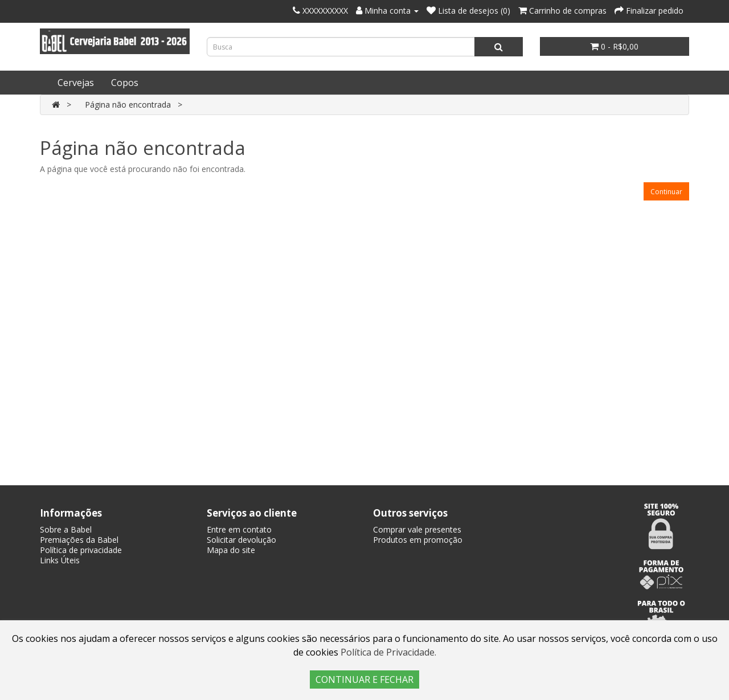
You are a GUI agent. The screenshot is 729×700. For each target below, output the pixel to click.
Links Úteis (60, 560)
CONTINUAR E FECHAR (364, 679)
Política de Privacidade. (388, 652)
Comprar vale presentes (417, 529)
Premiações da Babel (79, 540)
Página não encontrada (128, 105)
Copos (125, 83)
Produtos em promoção (418, 540)
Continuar (666, 192)
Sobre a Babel (66, 529)
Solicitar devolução (241, 540)
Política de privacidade (81, 550)
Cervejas (76, 83)
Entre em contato (239, 529)
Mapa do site (231, 550)
